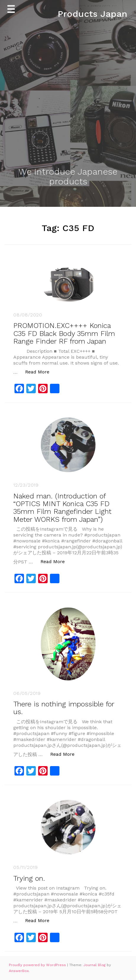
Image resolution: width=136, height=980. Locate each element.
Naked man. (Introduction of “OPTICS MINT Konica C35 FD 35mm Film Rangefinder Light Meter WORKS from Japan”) (62, 508)
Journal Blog (95, 965)
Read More (40, 372)
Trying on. (29, 878)
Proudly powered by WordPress (38, 965)
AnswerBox (19, 971)
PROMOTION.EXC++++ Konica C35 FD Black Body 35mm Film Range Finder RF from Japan (64, 333)
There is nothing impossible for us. (64, 708)
